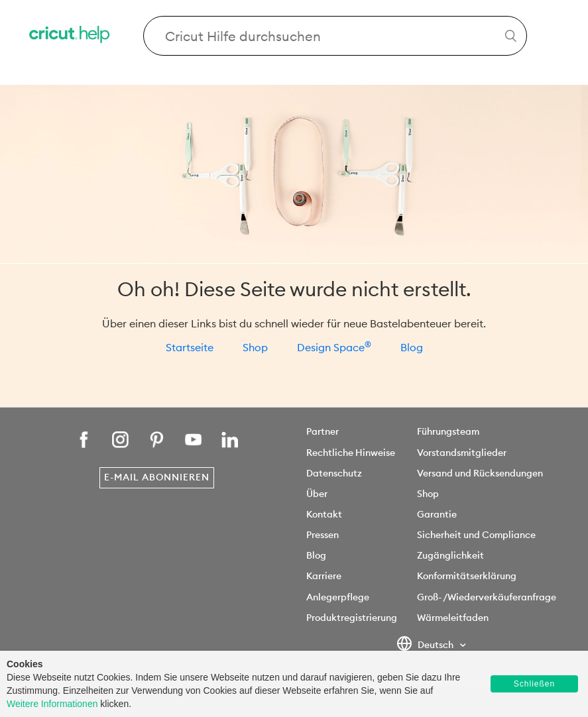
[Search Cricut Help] (335, 36)
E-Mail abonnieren (157, 477)
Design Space (334, 347)
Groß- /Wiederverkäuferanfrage (487, 597)
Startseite (190, 347)
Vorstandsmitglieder (462, 453)
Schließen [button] (534, 684)
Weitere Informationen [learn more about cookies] (52, 704)
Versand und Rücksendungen (480, 473)
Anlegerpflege (338, 597)
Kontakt (324, 514)
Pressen (323, 535)
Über (317, 494)
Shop (255, 347)
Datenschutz (334, 473)
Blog (412, 347)
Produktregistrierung (352, 618)
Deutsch (426, 645)
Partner (323, 431)
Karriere (324, 576)
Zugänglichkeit (450, 555)
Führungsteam (448, 431)
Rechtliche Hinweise (351, 453)
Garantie (437, 514)
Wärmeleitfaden (453, 618)
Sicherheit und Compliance (476, 535)
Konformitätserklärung (467, 576)
